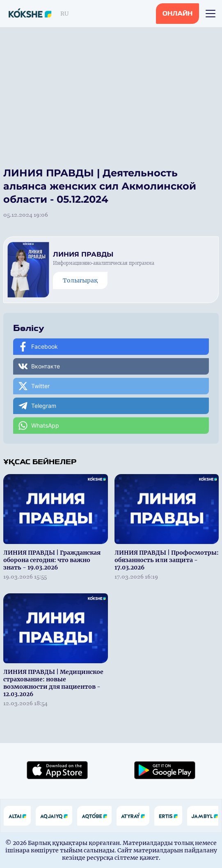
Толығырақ (80, 280)
